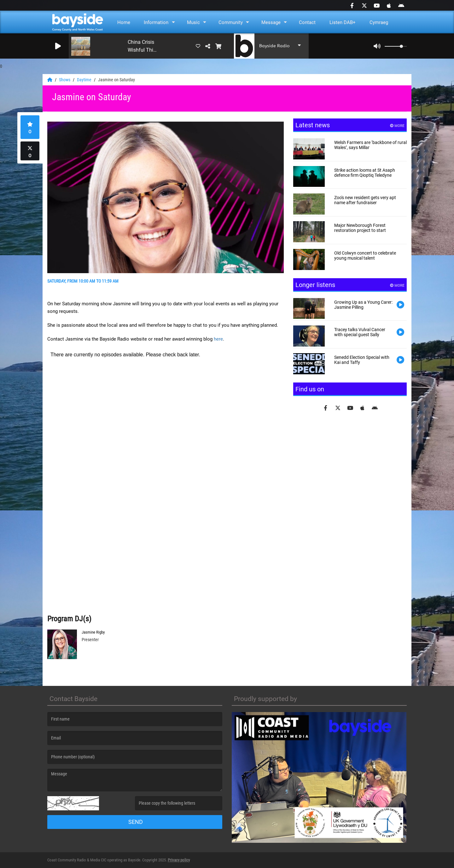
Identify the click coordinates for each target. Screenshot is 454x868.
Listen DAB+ (343, 22)
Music (193, 22)
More (397, 126)
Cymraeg (379, 22)
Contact (307, 22)
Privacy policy (179, 860)
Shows (65, 80)
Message (271, 22)
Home (124, 22)
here (218, 339)
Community (231, 22)
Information (156, 22)
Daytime (85, 80)
